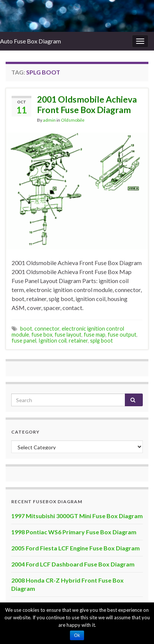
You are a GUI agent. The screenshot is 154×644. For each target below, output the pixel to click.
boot (26, 329)
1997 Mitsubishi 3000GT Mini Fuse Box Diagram (77, 516)
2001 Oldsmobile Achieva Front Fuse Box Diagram (87, 104)
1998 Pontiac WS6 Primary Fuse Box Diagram (74, 532)
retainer (78, 341)
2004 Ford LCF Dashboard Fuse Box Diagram (73, 564)
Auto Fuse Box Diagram (30, 41)
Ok (77, 635)
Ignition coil (53, 341)
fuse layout (68, 335)
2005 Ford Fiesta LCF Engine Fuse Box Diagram (76, 548)
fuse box (42, 335)
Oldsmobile (73, 120)
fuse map (95, 335)
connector (47, 329)
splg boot (101, 341)
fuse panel (24, 341)
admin (49, 120)
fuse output (122, 335)
